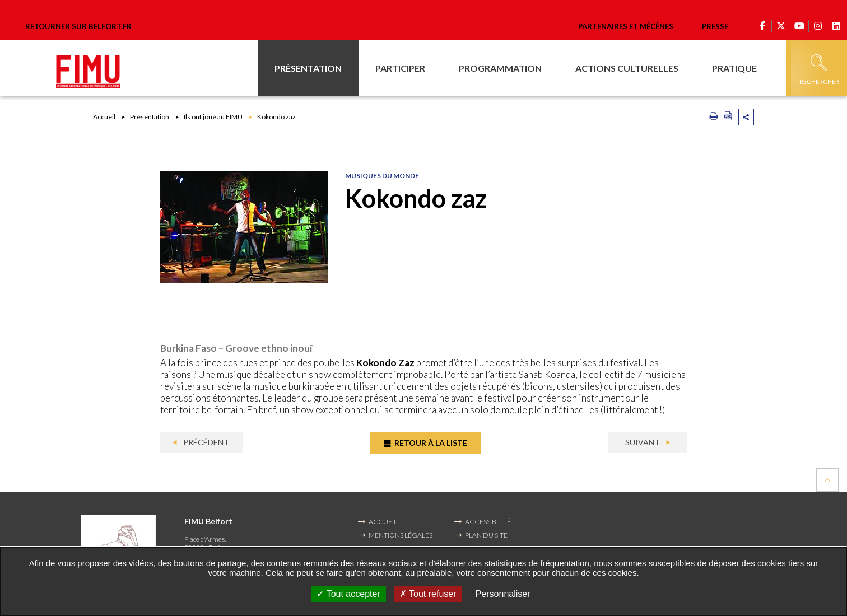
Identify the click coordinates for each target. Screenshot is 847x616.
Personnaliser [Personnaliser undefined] (503, 594)
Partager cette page (746, 117)
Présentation (150, 117)
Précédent (205, 442)
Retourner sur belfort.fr (78, 27)
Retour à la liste (430, 443)
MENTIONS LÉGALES (401, 535)
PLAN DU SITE (486, 535)
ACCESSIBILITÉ (488, 522)
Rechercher (819, 70)
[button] (308, 68)
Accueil (104, 117)
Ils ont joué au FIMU (213, 117)
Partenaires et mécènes (626, 26)
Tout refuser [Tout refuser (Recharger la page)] (428, 594)
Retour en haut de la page (827, 480)
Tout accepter (348, 594)
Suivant (643, 442)
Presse (715, 26)
